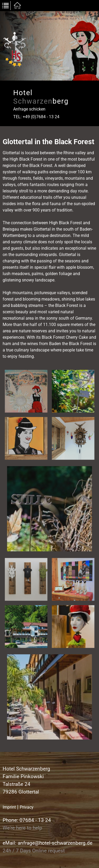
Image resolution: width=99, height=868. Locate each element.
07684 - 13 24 (35, 820)
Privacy (27, 807)
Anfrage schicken (29, 109)
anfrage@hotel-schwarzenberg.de (55, 843)
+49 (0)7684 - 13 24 (41, 117)
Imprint (9, 807)
